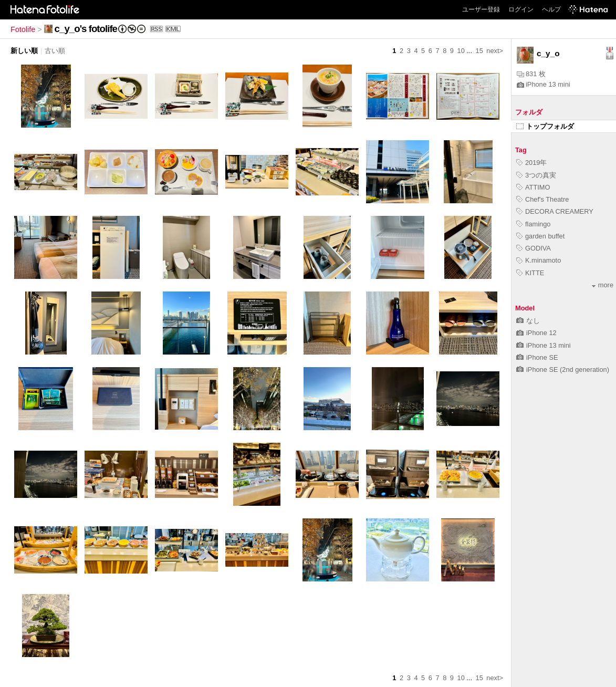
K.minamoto (539, 260)
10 (461, 51)
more (603, 285)
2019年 (531, 163)
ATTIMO (533, 187)
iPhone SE (537, 357)
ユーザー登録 (481, 9)
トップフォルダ (545, 126)
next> (495, 51)
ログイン (521, 9)
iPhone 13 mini (544, 84)
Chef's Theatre (542, 199)
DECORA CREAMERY (555, 211)
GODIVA (534, 248)
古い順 (55, 51)
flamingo (533, 224)
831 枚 (531, 74)
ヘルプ (551, 9)
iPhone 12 (536, 333)
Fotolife (23, 29)
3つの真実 (536, 175)
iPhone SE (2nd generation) (563, 369)
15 (479, 51)
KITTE (530, 273)
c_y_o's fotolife (86, 29)
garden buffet (540, 236)
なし (528, 321)
